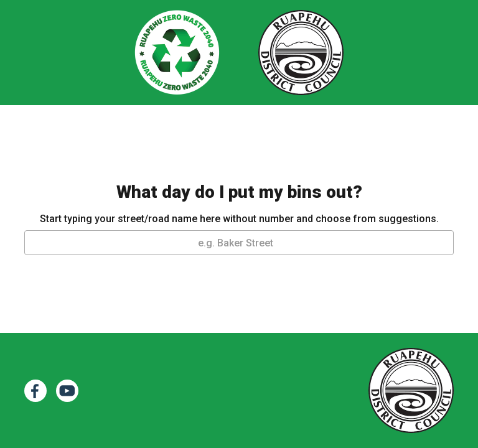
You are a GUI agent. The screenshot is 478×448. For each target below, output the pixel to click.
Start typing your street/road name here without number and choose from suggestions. (239, 219)
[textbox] (239, 243)
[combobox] (239, 243)
